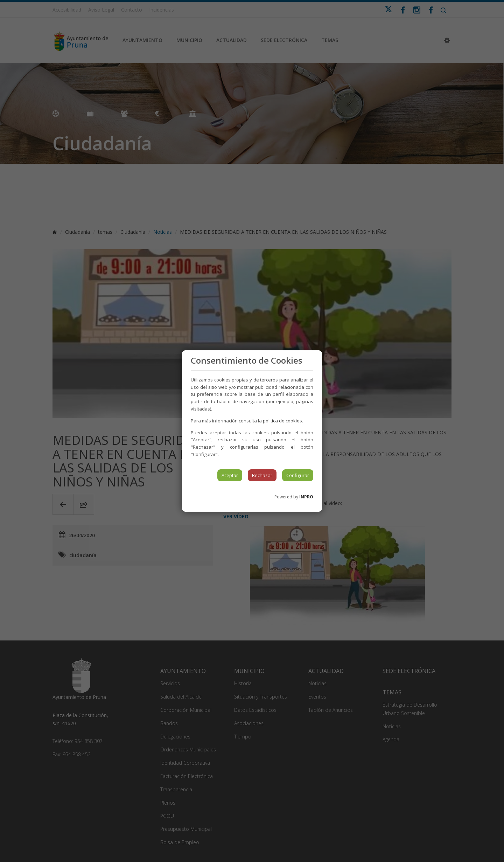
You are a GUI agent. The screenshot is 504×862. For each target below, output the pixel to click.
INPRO (306, 497)
